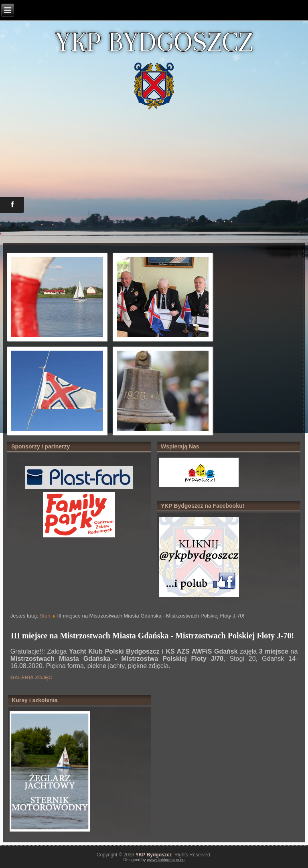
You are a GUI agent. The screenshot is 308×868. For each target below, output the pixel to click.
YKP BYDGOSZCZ (154, 42)
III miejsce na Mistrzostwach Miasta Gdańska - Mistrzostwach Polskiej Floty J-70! (153, 636)
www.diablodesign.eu (166, 860)
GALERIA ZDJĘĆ (31, 677)
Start (45, 616)
